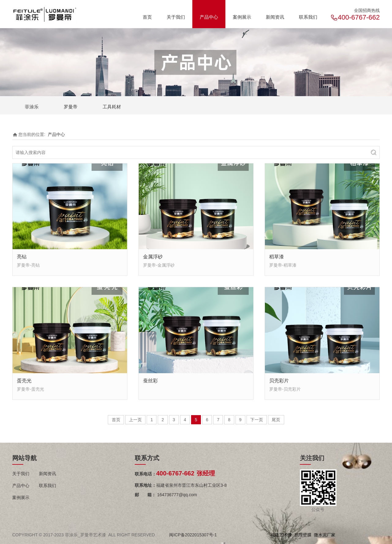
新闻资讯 (275, 17)
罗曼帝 (71, 107)
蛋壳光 (24, 381)
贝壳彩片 (279, 381)
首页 (147, 17)
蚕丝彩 (150, 381)
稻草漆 (277, 257)
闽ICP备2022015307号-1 (193, 535)
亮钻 (22, 257)
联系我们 (308, 17)
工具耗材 (112, 107)
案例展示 (242, 17)
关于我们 (176, 17)
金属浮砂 (153, 257)
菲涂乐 (32, 107)
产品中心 (209, 17)
